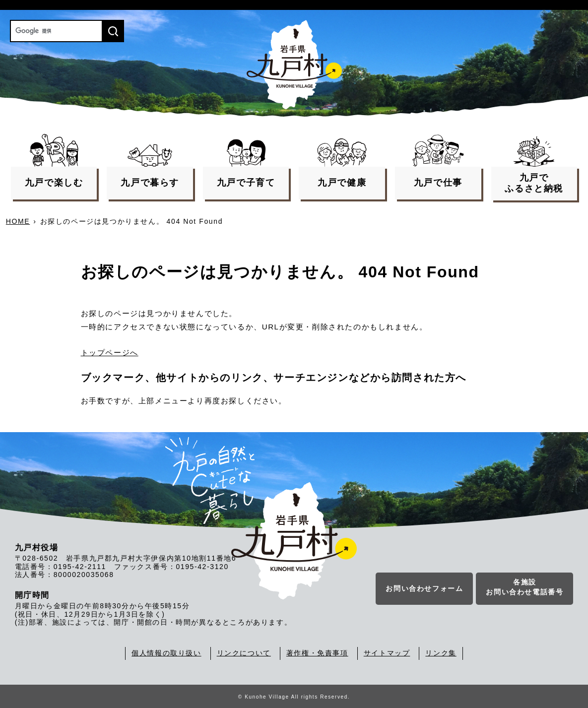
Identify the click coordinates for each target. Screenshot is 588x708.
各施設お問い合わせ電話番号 (524, 587)
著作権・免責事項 (317, 653)
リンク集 (441, 653)
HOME (18, 221)
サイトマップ (387, 653)
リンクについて (244, 653)
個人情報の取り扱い (166, 653)
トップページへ (110, 353)
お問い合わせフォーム (424, 589)
